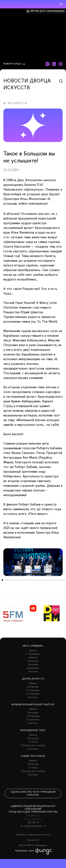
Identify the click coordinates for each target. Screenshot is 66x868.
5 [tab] (13, 580)
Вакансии (33, 661)
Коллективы (33, 694)
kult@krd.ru (33, 816)
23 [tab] (61, 580)
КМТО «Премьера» (33, 646)
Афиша (33, 651)
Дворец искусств (33, 679)
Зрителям (33, 665)
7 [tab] (18, 580)
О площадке (33, 690)
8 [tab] (21, 580)
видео (13, 64)
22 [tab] (59, 580)
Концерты (33, 713)
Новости (33, 658)
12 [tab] (32, 580)
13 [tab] (35, 580)
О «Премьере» (33, 654)
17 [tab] (45, 580)
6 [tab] (16, 580)
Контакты (33, 672)
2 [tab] (5, 580)
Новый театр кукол (33, 756)
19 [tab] (51, 580)
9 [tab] (24, 580)
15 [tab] (40, 580)
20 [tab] (53, 580)
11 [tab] (29, 580)
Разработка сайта (25, 851)
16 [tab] (43, 580)
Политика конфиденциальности (33, 835)
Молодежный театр (33, 730)
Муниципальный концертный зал (33, 705)
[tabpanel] (33, 562)
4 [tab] (10, 580)
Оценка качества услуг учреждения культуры (33, 794)
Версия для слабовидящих (48, 11)
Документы (33, 668)
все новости (17, 103)
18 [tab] (48, 580)
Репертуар (33, 687)
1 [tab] (2, 580)
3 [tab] (8, 580)
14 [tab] (37, 580)
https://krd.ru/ (33, 819)
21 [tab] (56, 580)
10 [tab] (27, 580)
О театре (33, 742)
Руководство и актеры (33, 746)
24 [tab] (64, 580)
